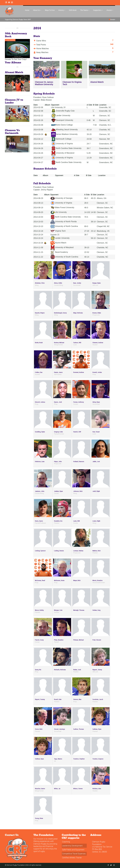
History (62, 10)
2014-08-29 (38, 198)
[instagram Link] (12, 2)
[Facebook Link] (6, 2)
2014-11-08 (38, 248)
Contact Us (12, 835)
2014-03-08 (38, 125)
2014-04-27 (38, 158)
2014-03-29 (38, 134)
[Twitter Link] (9, 2)
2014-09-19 (38, 208)
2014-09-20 (38, 212)
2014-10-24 (38, 235)
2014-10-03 (38, 217)
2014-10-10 (38, 226)
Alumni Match (58, 243)
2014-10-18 (38, 231)
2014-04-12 (38, 139)
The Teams (85, 10)
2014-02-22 (38, 116)
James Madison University (64, 134)
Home (27, 10)
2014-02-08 (38, 107)
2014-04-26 (38, 144)
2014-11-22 (38, 257)
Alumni (110, 10)
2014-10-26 (38, 243)
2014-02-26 (38, 120)
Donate (113, 19)
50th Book (73, 10)
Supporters (98, 10)
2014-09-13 (38, 203)
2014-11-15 (38, 252)
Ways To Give (50, 10)
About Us (37, 10)
